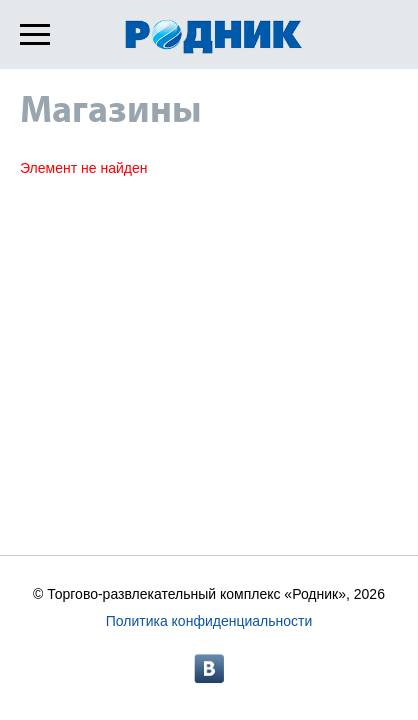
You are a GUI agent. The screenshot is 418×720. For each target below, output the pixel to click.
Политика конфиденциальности (209, 621)
